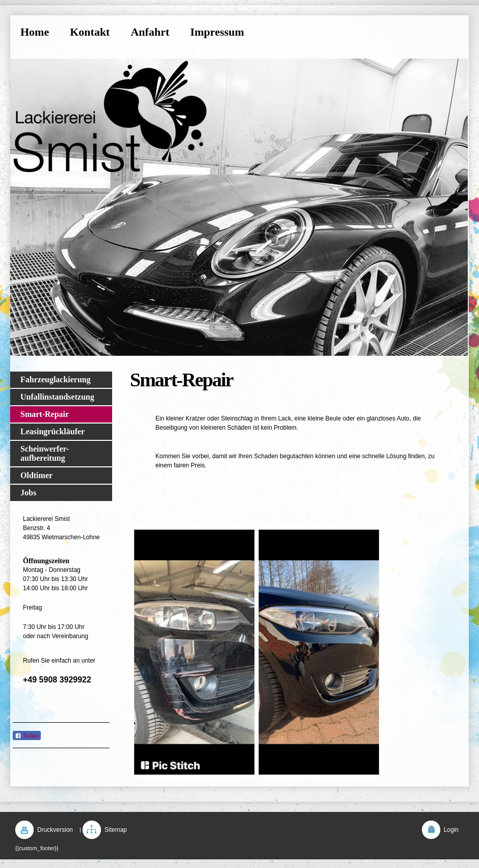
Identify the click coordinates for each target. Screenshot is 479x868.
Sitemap (116, 830)
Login (451, 830)
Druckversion (55, 830)
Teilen (27, 736)
